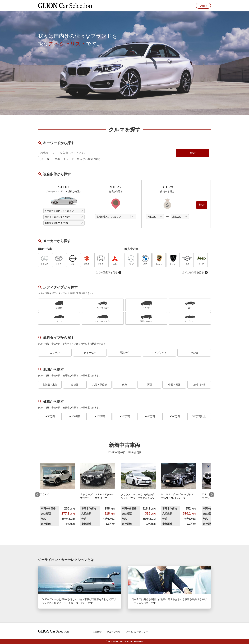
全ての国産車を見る (109, 272)
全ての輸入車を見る (195, 272)
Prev (37, 495)
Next (212, 495)
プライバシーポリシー (137, 632)
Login (203, 6)
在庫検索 (97, 632)
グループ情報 (114, 632)
